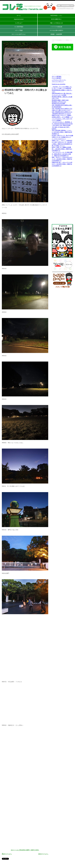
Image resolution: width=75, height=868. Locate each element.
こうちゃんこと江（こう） (59, 80)
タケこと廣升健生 (57, 76)
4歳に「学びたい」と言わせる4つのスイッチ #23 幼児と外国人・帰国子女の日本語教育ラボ (62, 159)
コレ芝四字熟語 (19, 27)
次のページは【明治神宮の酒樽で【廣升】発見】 (25, 850)
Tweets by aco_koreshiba (59, 84)
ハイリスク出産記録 (56, 27)
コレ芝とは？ (19, 23)
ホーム (19, 15)
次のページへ (43, 854)
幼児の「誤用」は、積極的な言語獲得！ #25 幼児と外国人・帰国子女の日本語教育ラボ (62, 149)
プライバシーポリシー (58, 82)
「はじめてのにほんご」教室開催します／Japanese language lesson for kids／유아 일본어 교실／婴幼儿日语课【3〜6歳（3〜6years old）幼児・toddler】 (62, 125)
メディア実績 (19, 30)
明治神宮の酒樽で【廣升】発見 (60, 100)
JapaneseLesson (19, 19)
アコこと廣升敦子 (57, 78)
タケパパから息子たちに (19, 34)
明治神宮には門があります (59, 102)
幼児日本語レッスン (56, 15)
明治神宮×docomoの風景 (58, 104)
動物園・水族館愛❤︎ (56, 34)
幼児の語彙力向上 (56, 19)
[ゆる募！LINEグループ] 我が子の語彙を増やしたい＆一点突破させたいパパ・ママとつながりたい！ (62, 137)
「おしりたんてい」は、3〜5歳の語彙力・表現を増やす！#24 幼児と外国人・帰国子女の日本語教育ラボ (62, 154)
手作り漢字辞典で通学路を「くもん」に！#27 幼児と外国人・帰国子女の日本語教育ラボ (62, 132)
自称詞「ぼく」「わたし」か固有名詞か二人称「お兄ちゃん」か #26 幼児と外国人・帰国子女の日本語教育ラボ (62, 142)
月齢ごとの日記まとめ (56, 23)
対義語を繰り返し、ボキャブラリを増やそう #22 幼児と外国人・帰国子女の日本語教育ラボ (62, 164)
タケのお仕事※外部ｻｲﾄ (56, 30)
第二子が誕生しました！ (58, 146)
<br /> (63, 62)
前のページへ (7, 854)
